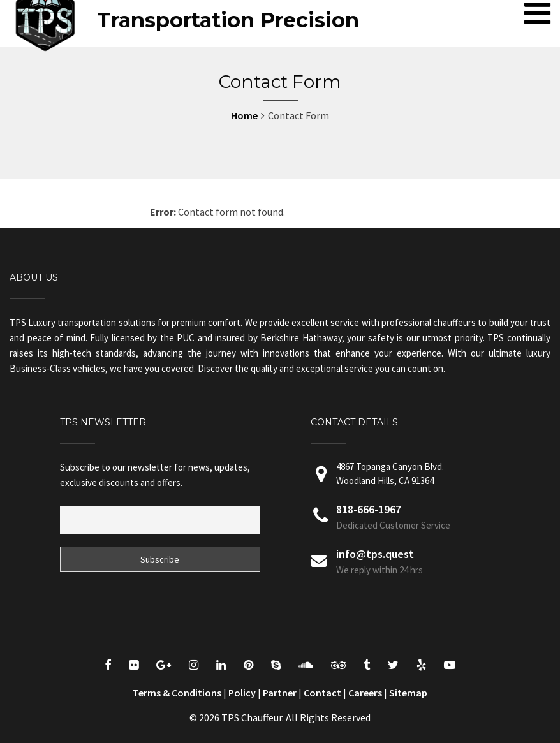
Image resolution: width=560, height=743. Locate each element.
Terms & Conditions (177, 693)
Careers (365, 693)
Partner (280, 693)
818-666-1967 (369, 509)
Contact (322, 693)
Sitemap (408, 693)
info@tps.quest (375, 554)
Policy (242, 693)
